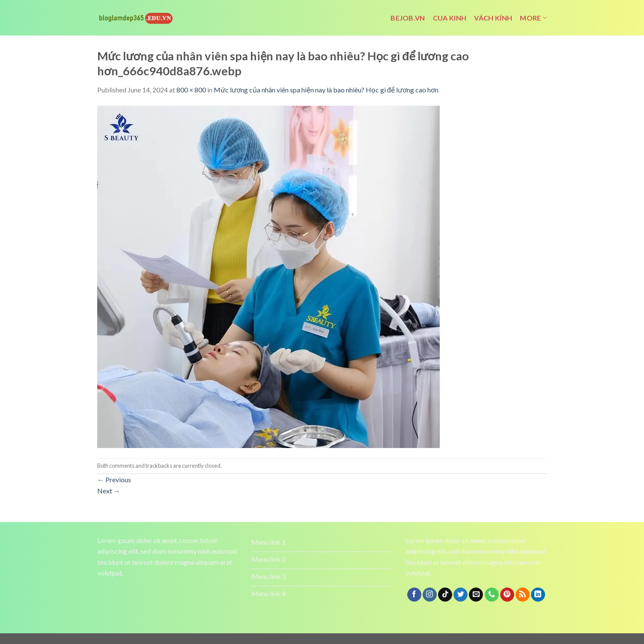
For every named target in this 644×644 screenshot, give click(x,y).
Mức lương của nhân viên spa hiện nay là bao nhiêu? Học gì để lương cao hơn (326, 90)
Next (109, 491)
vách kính (493, 18)
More (533, 18)
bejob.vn (408, 18)
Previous (114, 479)
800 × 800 (191, 90)
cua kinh (450, 18)
